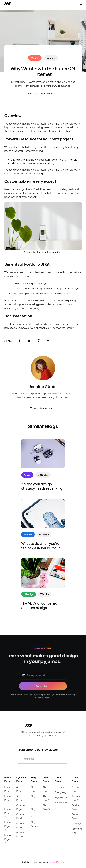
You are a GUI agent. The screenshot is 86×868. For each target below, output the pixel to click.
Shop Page (19, 789)
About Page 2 (46, 798)
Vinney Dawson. (57, 862)
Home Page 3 (7, 813)
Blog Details (34, 824)
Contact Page (76, 816)
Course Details (20, 816)
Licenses (59, 787)
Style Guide (61, 797)
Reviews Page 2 (76, 798)
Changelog (60, 792)
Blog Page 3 (33, 813)
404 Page (77, 823)
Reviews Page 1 (76, 789)
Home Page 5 (7, 839)
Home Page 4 (7, 826)
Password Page (77, 831)
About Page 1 (46, 789)
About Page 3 (46, 807)
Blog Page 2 (33, 800)
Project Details (20, 834)
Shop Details (20, 798)
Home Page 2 (7, 800)
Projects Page (21, 825)
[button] (81, 4)
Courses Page (21, 807)
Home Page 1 (8, 789)
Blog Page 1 (34, 789)
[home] (21, 4)
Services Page (76, 807)
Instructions (61, 802)
